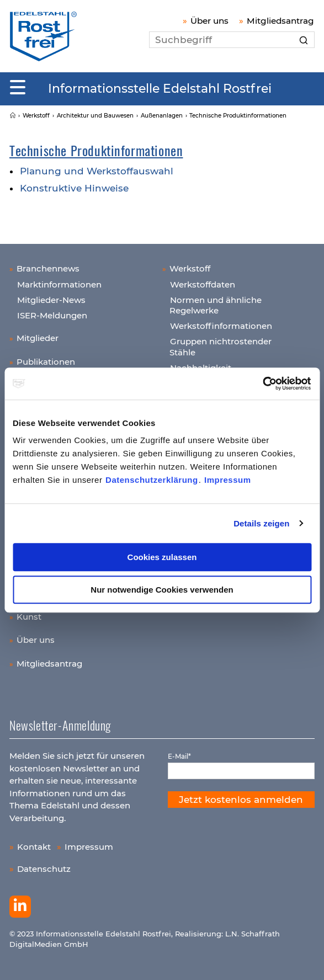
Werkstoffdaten (203, 284)
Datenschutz (44, 869)
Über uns (209, 21)
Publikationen (46, 362)
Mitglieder (38, 338)
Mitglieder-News (51, 300)
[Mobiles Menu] (18, 88)
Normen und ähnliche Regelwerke (216, 305)
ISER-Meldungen (52, 315)
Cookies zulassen (162, 557)
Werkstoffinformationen (221, 326)
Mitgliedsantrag (280, 21)
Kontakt (34, 847)
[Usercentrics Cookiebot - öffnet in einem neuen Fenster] (263, 384)
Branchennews (48, 268)
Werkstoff (190, 268)
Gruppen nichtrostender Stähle (221, 347)
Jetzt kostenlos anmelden (241, 800)
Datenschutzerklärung (152, 480)
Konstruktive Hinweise (74, 188)
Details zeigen (261, 523)
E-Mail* (179, 756)
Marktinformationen (59, 284)
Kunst (29, 617)
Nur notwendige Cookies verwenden (162, 590)
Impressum (228, 480)
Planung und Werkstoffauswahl (97, 171)
